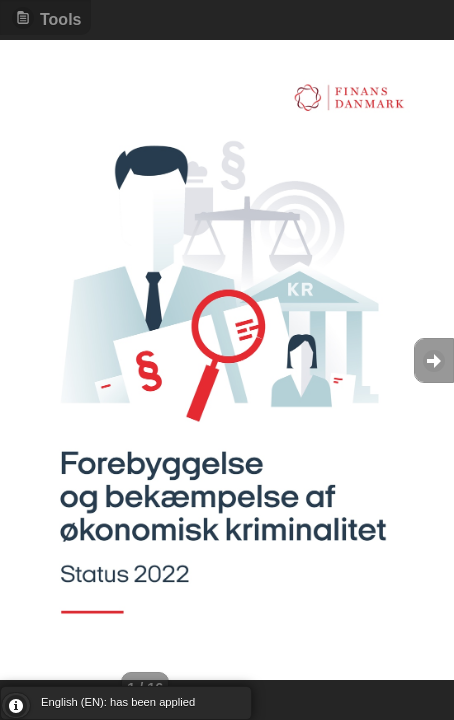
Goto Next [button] (434, 360)
